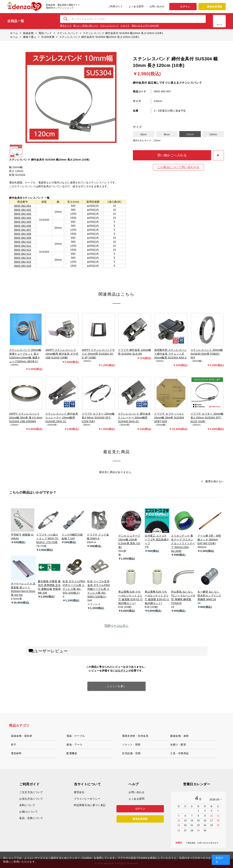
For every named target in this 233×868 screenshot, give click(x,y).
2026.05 (214, 799)
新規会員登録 (215, 7)
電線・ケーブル (76, 736)
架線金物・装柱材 (21, 736)
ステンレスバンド (109, 26)
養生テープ (66, 26)
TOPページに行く (116, 626)
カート (219, 25)
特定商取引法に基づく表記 (90, 805)
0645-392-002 (23, 210)
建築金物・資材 (179, 736)
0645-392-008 (23, 234)
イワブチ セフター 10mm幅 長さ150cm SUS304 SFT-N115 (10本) (207, 418)
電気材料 (16, 753)
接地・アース (74, 745)
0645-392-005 (23, 222)
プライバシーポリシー (87, 799)
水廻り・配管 (178, 745)
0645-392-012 (23, 250)
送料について (27, 805)
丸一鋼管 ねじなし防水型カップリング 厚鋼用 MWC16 (209, 596)
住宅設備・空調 (131, 753)
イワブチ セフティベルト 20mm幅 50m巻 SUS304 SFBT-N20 (169, 418)
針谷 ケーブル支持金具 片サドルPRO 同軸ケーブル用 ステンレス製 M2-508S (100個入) (99, 589)
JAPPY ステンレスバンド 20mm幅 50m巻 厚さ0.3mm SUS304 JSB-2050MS (26, 418)
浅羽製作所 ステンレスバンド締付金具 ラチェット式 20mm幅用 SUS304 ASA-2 (170, 354)
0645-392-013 (23, 254)
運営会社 (79, 792)
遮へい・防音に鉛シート (86, 26)
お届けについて (29, 812)
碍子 (14, 745)
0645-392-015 (23, 262)
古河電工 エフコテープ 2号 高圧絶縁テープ (157, 540)
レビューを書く (116, 686)
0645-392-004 (23, 218)
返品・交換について (31, 818)
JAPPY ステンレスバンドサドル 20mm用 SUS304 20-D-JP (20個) (98, 354)
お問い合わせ (157, 6)
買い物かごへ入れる (172, 155)
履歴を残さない (215, 481)
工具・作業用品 (179, 753)
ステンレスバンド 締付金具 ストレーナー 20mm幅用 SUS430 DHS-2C (134, 418)
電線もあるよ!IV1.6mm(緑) (145, 26)
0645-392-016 (23, 266)
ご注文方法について (31, 792)
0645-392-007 (23, 230)
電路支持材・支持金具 (135, 736)
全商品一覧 (16, 21)
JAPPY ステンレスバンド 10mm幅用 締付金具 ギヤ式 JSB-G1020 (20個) (62, 354)
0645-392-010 (23, 242)
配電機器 (72, 753)
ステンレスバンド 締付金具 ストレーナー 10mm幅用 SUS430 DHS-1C (62, 418)
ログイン (185, 7)
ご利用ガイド (115, 6)
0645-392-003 (23, 214)
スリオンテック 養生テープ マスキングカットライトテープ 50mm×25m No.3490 (183, 543)
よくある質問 (136, 6)
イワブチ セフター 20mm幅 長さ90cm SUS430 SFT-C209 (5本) (98, 418)
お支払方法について (31, 799)
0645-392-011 (23, 246)
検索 (66, 19)
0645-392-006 (23, 226)
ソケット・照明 (131, 745)
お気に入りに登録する (218, 155)
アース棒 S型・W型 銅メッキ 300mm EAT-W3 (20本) (209, 540)
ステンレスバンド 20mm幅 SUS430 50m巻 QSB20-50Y (207, 354)
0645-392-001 (23, 206)
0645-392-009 (23, 238)
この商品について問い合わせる (178, 167)
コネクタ (125, 26)
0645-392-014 (23, 258)
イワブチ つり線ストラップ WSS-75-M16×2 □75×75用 (47, 538)
